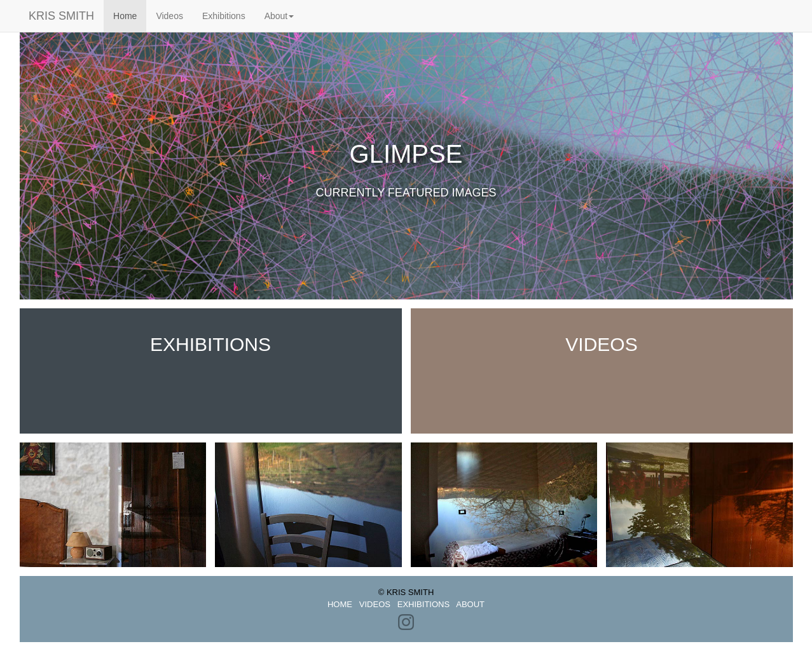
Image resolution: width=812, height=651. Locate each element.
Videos (169, 16)
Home (130, 15)
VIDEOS (375, 604)
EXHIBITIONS (423, 604)
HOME (340, 604)
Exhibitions (224, 16)
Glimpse (406, 154)
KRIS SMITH (52, 16)
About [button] (279, 16)
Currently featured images (406, 193)
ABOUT (470, 604)
